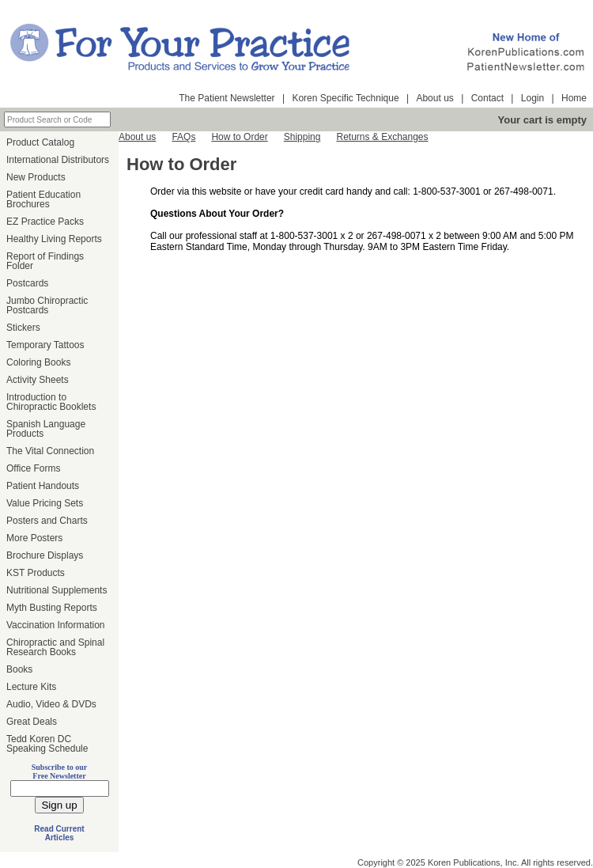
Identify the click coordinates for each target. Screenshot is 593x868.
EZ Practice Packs (45, 222)
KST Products (36, 573)
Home (574, 98)
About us (434, 98)
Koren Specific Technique (345, 98)
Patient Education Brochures (43, 199)
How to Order (239, 137)
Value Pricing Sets (45, 503)
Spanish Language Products (46, 429)
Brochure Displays (45, 555)
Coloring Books (38, 362)
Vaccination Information (56, 625)
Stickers (23, 328)
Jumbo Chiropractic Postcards (47, 305)
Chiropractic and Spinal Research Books (55, 647)
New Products (36, 177)
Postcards (27, 283)
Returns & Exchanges (382, 137)
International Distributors (58, 160)
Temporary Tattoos (45, 345)
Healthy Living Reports (54, 239)
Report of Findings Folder (45, 261)
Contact (487, 98)
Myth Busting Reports (52, 608)
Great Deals (32, 722)
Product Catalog (40, 142)
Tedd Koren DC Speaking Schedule (47, 744)
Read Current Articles (59, 833)
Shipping (302, 137)
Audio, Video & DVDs (51, 704)
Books (19, 669)
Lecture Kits (31, 687)
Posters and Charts (47, 521)
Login (533, 98)
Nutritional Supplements (57, 590)
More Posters (34, 538)
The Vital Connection (50, 451)
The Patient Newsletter (227, 98)
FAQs (183, 137)
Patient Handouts (43, 486)
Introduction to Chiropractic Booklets (51, 402)
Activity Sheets (38, 380)
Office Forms (33, 468)
